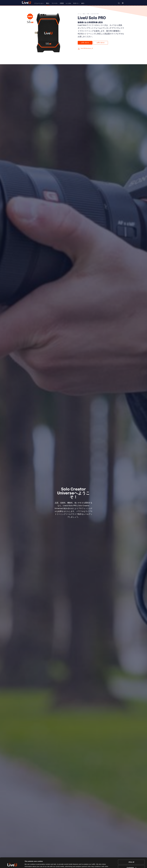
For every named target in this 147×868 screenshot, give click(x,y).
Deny (131, 863)
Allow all (131, 852)
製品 (84, 14)
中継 (88, 14)
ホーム (79, 14)
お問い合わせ (101, 43)
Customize (131, 858)
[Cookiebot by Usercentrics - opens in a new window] (12, 864)
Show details (29, 864)
